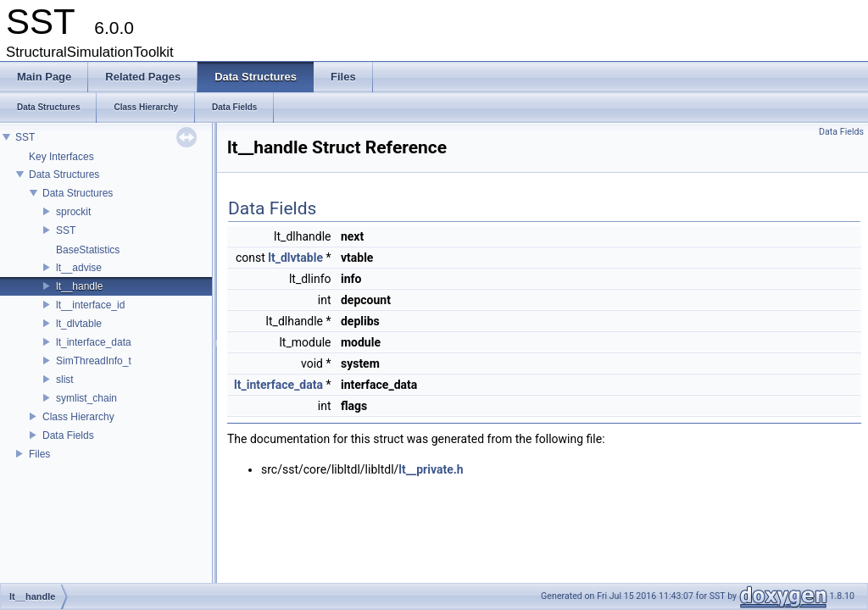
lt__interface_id (90, 305)
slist (65, 380)
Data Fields (68, 435)
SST (25, 137)
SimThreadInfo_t (94, 361)
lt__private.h (431, 469)
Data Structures (64, 175)
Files (39, 454)
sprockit (73, 212)
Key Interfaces (61, 157)
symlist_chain (86, 398)
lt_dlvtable (79, 324)
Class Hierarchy (78, 417)
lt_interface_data (94, 342)
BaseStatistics (88, 250)
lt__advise (79, 268)
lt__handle (79, 286)
